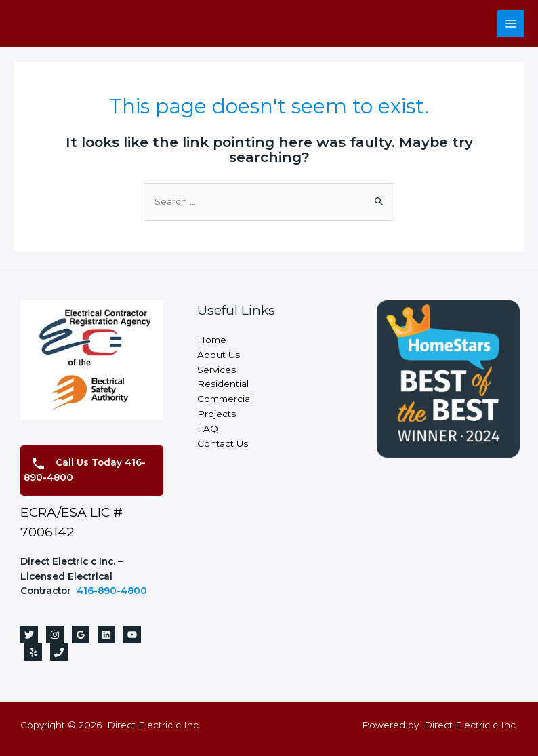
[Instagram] (55, 635)
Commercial (225, 399)
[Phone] (59, 652)
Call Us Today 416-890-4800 (85, 470)
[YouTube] (132, 635)
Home (212, 340)
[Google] (81, 635)
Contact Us (223, 443)
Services (216, 370)
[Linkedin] (106, 635)
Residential (223, 384)
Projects (216, 414)
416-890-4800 (112, 591)
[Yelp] (33, 652)
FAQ (208, 429)
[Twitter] (29, 635)
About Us (219, 355)
